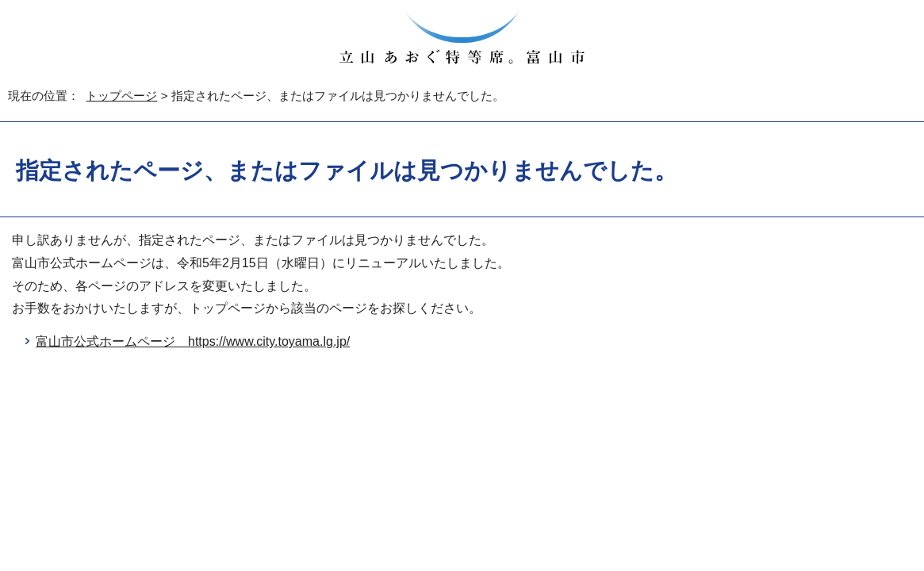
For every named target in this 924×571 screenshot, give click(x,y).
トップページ (121, 96)
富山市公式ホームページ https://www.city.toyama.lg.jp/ (193, 341)
